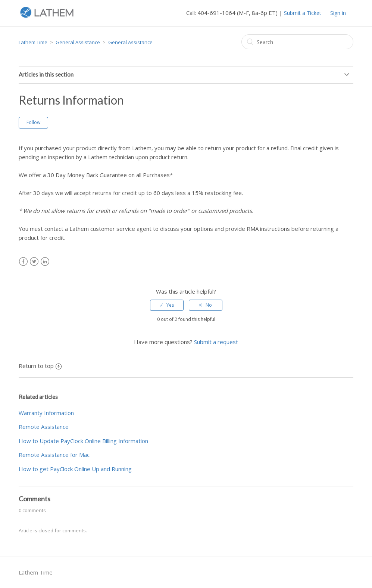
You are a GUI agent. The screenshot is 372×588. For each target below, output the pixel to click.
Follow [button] (33, 122)
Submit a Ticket (303, 13)
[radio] (167, 305)
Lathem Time (33, 42)
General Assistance (78, 42)
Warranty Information (46, 413)
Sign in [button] (338, 13)
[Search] (297, 42)
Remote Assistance (44, 427)
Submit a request (216, 342)
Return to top (40, 366)
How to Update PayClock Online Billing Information (83, 441)
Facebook (23, 262)
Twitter (34, 262)
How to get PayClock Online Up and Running (75, 469)
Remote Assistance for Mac (54, 455)
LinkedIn (45, 262)
